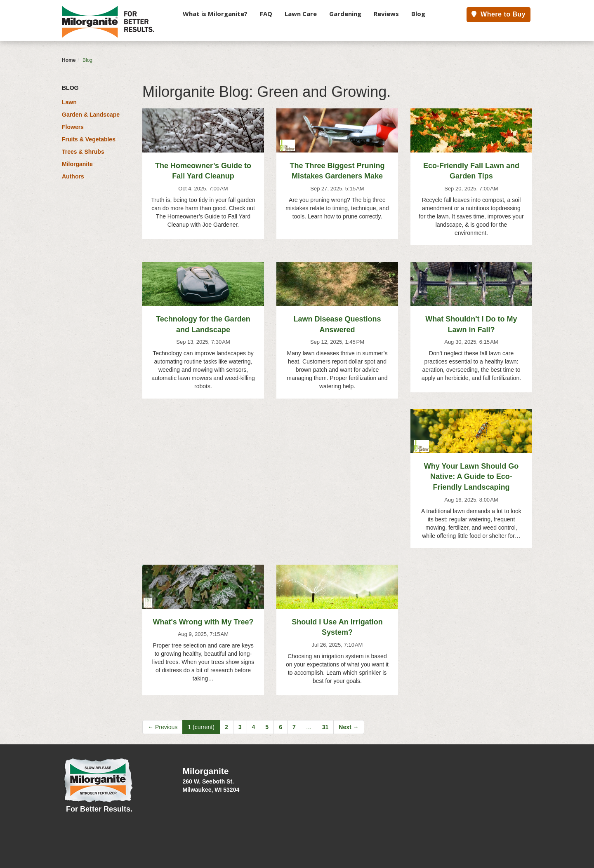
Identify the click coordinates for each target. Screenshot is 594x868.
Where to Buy (499, 14)
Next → (349, 727)
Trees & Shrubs (83, 152)
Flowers (73, 127)
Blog (418, 14)
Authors (73, 176)
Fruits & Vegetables (89, 139)
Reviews (386, 14)
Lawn (69, 102)
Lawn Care (301, 14)
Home (69, 60)
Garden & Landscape (91, 115)
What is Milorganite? (215, 14)
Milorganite (77, 164)
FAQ (266, 14)
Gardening (345, 14)
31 (325, 727)
